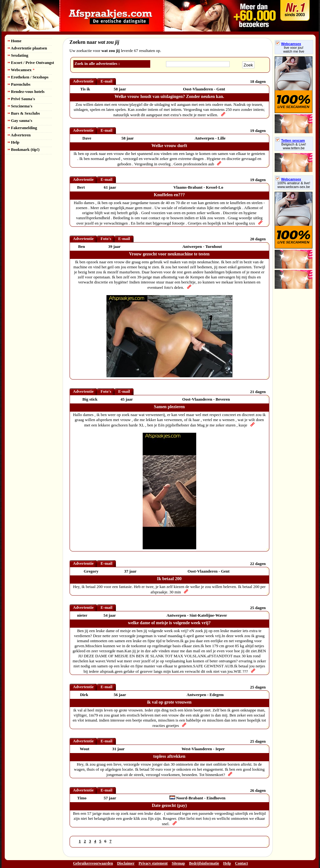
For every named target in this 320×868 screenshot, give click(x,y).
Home (15, 41)
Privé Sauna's (21, 99)
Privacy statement (153, 863)
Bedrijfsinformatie (204, 863)
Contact (241, 863)
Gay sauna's (20, 120)
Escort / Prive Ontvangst (31, 63)
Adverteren (19, 135)
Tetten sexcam (290, 140)
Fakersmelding (23, 128)
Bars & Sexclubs (24, 113)
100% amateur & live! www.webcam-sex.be (294, 185)
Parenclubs (19, 84)
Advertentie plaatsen (28, 48)
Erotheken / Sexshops (28, 77)
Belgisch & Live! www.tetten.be (294, 146)
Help (14, 142)
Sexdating (18, 55)
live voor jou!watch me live (294, 49)
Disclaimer (126, 863)
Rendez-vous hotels (26, 91)
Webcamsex (21, 70)
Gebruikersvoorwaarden (93, 863)
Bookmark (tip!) (24, 149)
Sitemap (178, 863)
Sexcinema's (20, 106)
